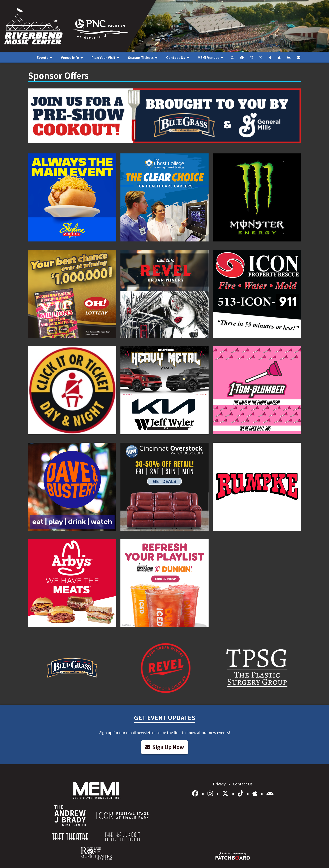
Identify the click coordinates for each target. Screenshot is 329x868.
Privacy (220, 784)
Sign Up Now (165, 747)
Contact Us (243, 784)
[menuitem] (44, 58)
